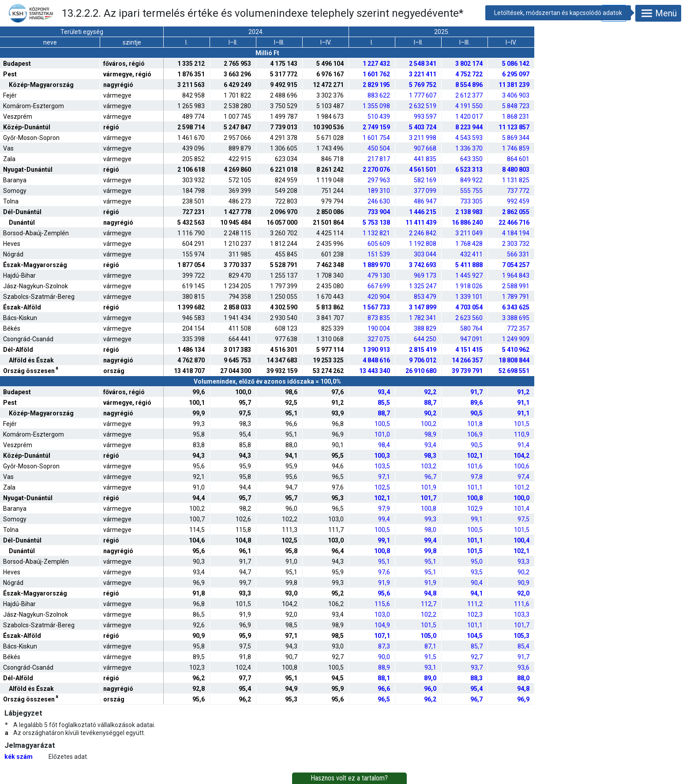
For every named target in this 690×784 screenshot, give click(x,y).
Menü (658, 13)
